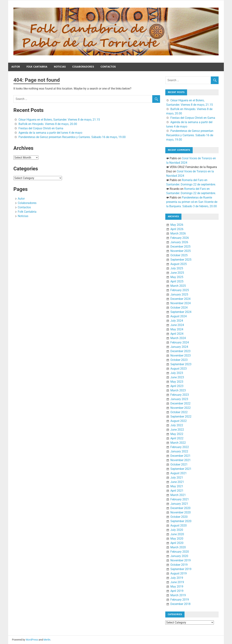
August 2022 (179, 421)
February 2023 (180, 395)
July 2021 (177, 478)
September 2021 (181, 469)
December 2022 (180, 403)
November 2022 (181, 408)
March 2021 (178, 495)
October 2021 (179, 464)
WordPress (32, 640)
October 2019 (179, 565)
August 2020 (179, 525)
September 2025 (181, 260)
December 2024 (180, 299)
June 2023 (177, 377)
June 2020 (177, 534)
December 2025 (180, 247)
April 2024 (177, 334)
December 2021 (180, 456)
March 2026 (178, 233)
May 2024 (177, 329)
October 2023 (179, 360)
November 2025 (181, 251)
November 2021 (181, 460)
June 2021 (177, 482)
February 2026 (180, 238)
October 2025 (179, 255)
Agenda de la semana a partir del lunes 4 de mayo (50, 133)
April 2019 (177, 591)
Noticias (60, 67)
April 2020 (177, 543)
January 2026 (179, 242)
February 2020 (180, 552)
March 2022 (178, 443)
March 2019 (178, 595)
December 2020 (180, 508)
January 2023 (179, 399)
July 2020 (177, 530)
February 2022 (180, 447)
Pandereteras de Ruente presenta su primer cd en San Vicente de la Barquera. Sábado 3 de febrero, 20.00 (192, 202)
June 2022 (177, 430)
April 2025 (177, 281)
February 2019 (180, 600)
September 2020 (181, 521)
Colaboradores (83, 67)
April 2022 (177, 438)
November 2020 (181, 512)
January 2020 (179, 556)
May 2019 (177, 587)
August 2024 (179, 316)
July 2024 (177, 321)
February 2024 (180, 342)
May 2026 (177, 225)
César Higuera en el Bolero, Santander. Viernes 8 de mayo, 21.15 (59, 120)
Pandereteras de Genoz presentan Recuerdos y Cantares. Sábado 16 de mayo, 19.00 (72, 137)
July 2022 (177, 425)
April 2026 (177, 229)
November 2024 (181, 303)
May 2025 (177, 277)
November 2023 (181, 356)
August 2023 (179, 369)
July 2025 (177, 268)
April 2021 (177, 491)
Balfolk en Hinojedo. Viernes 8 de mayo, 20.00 (48, 124)
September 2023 (181, 364)
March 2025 (178, 286)
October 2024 (179, 308)
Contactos (108, 67)
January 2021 (179, 504)
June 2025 (177, 273)
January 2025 (179, 294)
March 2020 (178, 547)
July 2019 (177, 578)
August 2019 (179, 573)
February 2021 (180, 499)
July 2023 (177, 373)
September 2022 (181, 417)
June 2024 (177, 325)
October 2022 (179, 412)
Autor (16, 67)
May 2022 (177, 434)
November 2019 (181, 560)
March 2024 (178, 338)
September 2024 (181, 312)
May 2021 (177, 486)
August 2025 (179, 264)
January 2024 (179, 347)
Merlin (47, 640)
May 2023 (177, 382)
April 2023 (177, 386)
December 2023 (180, 351)
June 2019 (177, 582)
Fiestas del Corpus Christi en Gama (41, 128)
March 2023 (178, 390)
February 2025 (180, 290)
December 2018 (180, 604)
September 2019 (181, 569)
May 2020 (177, 539)
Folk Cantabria (37, 67)
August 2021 (179, 473)
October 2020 (179, 517)
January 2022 (179, 451)
